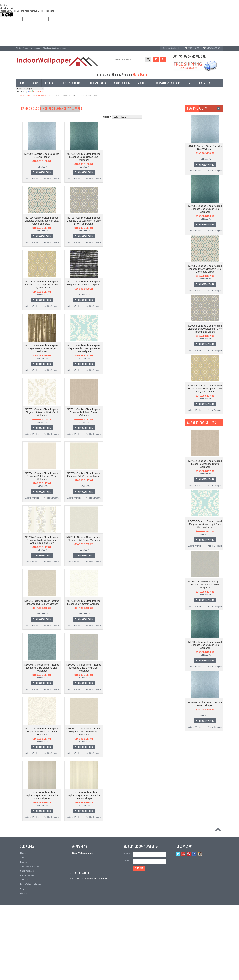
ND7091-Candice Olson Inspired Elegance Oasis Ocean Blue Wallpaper (124, 157)
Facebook (194, 854)
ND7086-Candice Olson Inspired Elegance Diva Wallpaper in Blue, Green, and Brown (82, 221)
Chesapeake (22, 157)
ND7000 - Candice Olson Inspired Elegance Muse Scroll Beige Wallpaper (124, 732)
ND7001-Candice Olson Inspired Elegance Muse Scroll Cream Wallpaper (82, 732)
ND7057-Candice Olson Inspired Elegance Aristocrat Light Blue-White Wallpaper (124, 348)
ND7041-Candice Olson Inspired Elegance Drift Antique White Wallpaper (82, 476)
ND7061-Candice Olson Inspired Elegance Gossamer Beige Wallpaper (82, 348)
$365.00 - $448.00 (26, 212)
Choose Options (83, 172)
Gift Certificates (22, 48)
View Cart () (214, 48)
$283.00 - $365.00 (26, 207)
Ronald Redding (23, 152)
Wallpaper (21, 116)
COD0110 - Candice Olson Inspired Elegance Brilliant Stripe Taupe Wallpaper (81, 795)
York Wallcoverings (25, 135)
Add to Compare (91, 179)
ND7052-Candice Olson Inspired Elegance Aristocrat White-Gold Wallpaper (82, 412)
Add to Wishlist (72, 179)
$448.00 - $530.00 (26, 218)
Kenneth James (23, 170)
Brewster (20, 144)
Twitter (178, 854)
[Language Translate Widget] (30, 89)
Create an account (59, 48)
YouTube (183, 854)
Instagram (200, 854)
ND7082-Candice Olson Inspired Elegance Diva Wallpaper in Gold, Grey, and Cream (82, 285)
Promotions (21, 121)
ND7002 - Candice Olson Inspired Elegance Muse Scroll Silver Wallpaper (124, 668)
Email (127, 861)
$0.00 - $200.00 (25, 196)
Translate (36, 92)
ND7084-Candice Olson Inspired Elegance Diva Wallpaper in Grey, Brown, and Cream (124, 221)
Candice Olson (23, 148)
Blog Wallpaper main (83, 853)
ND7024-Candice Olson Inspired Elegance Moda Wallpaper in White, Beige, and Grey (82, 540)
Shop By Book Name (37, 96)
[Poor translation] (9, 15)
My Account (35, 48)
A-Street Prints (23, 139)
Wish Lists (194, 48)
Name (127, 854)
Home (22, 96)
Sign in (46, 48)
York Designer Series (26, 119)
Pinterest (189, 854)
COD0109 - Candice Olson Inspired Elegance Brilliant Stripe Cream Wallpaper (123, 795)
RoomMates (22, 161)
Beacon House (23, 175)
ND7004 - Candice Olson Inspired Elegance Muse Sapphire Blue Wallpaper (82, 668)
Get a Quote (140, 74)
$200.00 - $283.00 (26, 201)
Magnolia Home (23, 166)
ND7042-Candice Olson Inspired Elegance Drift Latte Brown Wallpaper (124, 412)
